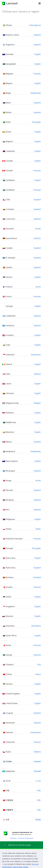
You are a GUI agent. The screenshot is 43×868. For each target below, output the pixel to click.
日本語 (38, 820)
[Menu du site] (40, 3)
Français (37, 74)
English (38, 54)
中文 (39, 790)
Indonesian (36, 355)
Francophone (35, 25)
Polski (38, 529)
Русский (37, 771)
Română (37, 577)
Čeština (37, 752)
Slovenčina (36, 626)
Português (36, 122)
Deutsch (37, 238)
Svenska (37, 655)
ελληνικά (37, 761)
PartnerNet (13, 838)
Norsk (38, 480)
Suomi (38, 287)
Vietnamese (36, 732)
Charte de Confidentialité (25, 838)
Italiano (37, 374)
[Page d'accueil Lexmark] (10, 3)
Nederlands (36, 93)
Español (37, 35)
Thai (39, 665)
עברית (38, 781)
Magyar (37, 403)
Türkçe (38, 674)
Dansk (38, 229)
